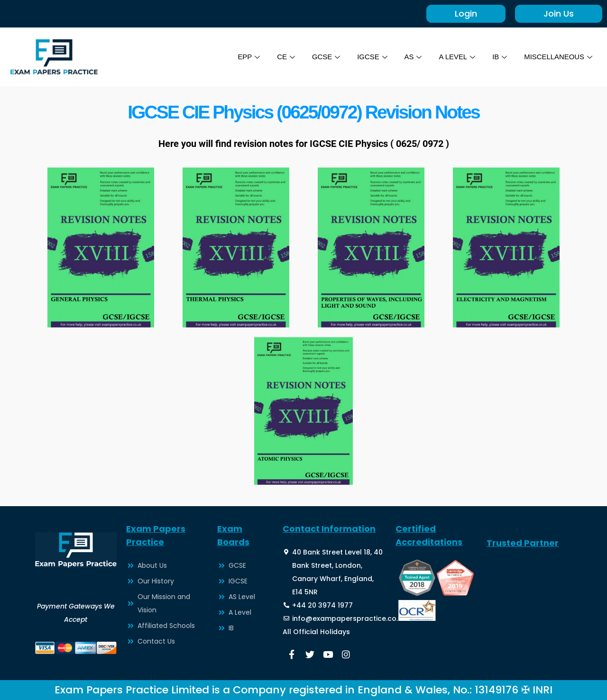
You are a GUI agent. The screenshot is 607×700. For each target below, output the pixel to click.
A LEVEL (456, 57)
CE (285, 57)
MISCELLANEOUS (558, 57)
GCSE (325, 57)
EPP (248, 57)
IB (499, 57)
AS (412, 57)
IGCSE (372, 57)
